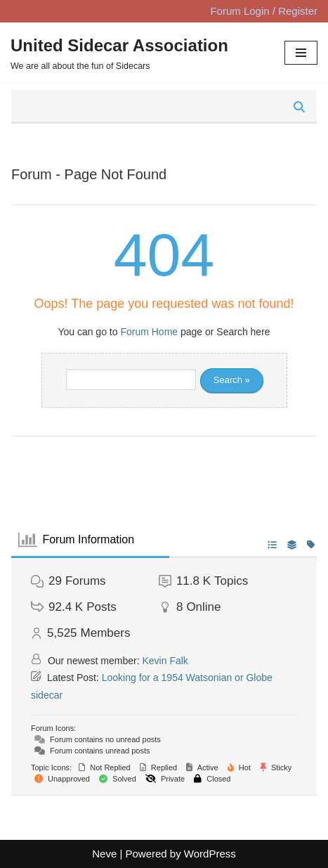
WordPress (210, 854)
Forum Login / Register (264, 11)
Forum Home (149, 332)
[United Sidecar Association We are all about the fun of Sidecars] (119, 53)
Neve (104, 854)
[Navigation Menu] (301, 53)
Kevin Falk (165, 661)
